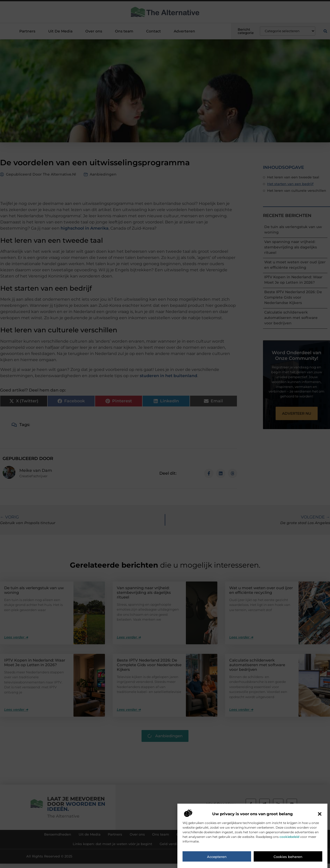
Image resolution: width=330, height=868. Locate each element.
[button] (320, 814)
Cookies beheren (288, 857)
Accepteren (217, 857)
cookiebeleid (289, 837)
